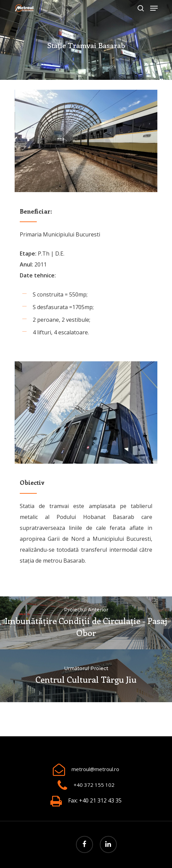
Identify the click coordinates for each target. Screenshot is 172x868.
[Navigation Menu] (154, 8)
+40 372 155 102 (94, 785)
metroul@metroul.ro (95, 769)
